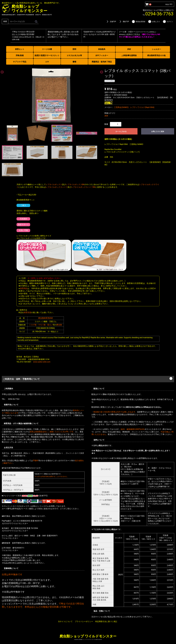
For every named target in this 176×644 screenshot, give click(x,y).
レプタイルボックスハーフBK (83, 187)
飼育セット (20, 49)
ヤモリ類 (42, 325)
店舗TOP (111, 22)
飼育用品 (24, 288)
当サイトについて (65, 621)
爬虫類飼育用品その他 (156, 55)
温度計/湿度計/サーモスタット (47, 55)
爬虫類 (59, 325)
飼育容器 (27, 312)
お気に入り (154, 22)
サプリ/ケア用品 (20, 62)
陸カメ (50, 325)
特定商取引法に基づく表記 (106, 621)
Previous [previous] (1, 71)
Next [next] (101, 71)
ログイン (168, 22)
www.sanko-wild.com (42, 362)
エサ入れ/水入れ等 (74, 55)
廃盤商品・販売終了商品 (102, 62)
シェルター (156, 49)
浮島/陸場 (20, 55)
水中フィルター (102, 55)
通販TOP (124, 22)
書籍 (74, 62)
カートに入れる (121, 131)
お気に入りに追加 (158, 131)
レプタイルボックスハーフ (57, 187)
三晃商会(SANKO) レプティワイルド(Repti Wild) (134, 107)
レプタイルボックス (54, 184)
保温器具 (102, 49)
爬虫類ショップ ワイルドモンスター (88, 636)
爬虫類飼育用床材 (46, 318)
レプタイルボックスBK (75, 184)
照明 (74, 49)
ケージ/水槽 (47, 49)
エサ (47, 62)
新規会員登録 (138, 22)
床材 (129, 49)
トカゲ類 (33, 325)
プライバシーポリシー (84, 621)
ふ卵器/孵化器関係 (129, 55)
